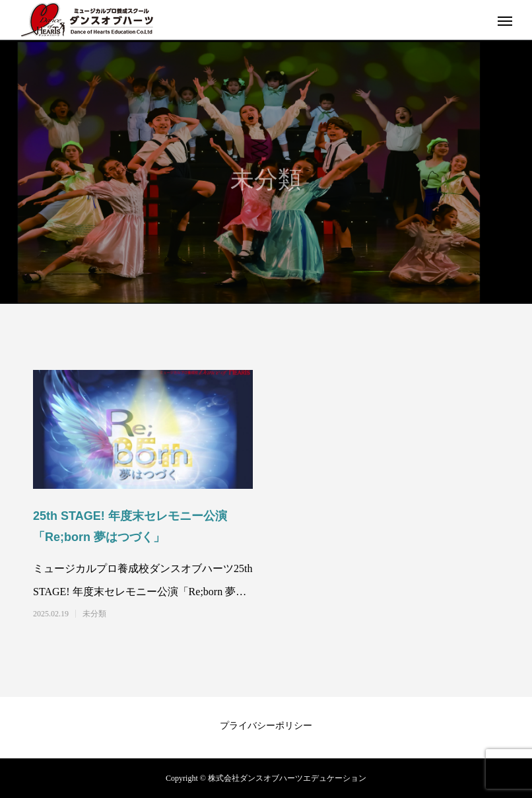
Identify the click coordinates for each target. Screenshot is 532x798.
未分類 (94, 614)
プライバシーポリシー (266, 726)
